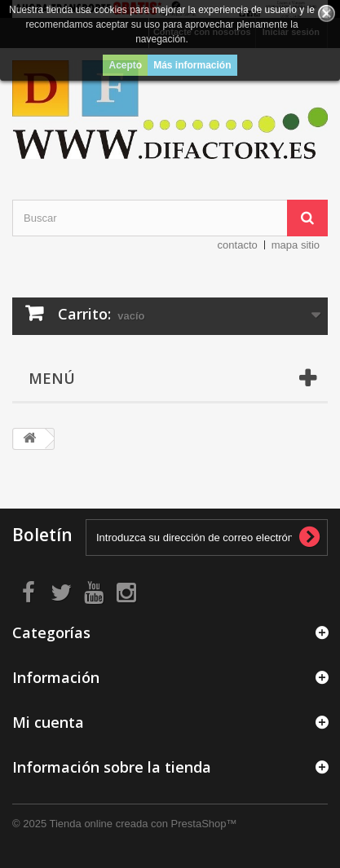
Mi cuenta (48, 722)
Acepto (125, 65)
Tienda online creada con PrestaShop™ (144, 824)
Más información (192, 65)
